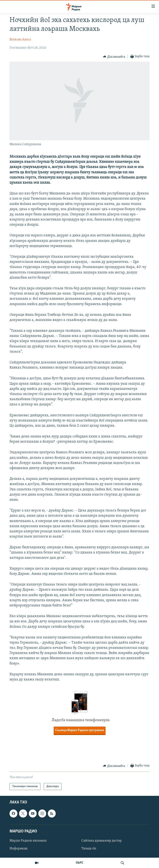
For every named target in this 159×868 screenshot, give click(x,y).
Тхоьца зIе (89, 849)
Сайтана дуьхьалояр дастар (102, 841)
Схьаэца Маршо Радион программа (80, 730)
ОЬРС (80, 863)
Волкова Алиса (20, 40)
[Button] (114, 57)
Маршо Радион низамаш (28, 841)
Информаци (19, 849)
